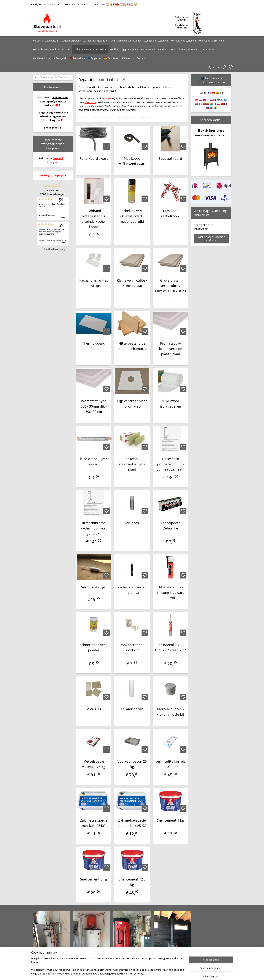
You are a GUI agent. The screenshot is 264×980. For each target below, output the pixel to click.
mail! (60, 120)
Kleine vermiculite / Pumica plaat (132, 283)
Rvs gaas (132, 523)
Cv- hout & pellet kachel (96, 41)
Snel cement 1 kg (170, 820)
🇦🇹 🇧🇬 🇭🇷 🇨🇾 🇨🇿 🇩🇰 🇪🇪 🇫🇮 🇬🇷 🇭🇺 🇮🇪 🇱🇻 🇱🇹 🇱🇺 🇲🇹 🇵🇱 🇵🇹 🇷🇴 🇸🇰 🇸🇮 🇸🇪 (211, 104)
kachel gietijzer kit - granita (132, 590)
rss (152, 973)
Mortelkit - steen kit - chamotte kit (170, 712)
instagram (53, 162)
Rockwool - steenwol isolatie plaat (132, 464)
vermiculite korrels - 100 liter (170, 764)
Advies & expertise (71, 41)
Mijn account (217, 67)
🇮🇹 (221, 93)
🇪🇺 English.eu (95, 58)
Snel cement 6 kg (94, 879)
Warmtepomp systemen (183, 41)
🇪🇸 (217, 93)
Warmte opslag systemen (212, 41)
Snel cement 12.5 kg (132, 882)
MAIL (58, 105)
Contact (141, 58)
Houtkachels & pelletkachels (185, 49)
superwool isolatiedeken (170, 404)
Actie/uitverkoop (41, 58)
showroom (90, 102)
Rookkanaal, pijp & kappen (124, 49)
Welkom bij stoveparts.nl (45, 41)
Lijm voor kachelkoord (170, 213)
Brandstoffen (209, 49)
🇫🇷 (209, 93)
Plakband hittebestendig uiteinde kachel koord (94, 219)
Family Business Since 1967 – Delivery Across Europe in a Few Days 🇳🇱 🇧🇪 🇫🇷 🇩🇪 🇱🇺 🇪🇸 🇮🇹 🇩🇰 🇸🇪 (84, 4)
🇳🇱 (201, 93)
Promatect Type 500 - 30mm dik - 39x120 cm (94, 406)
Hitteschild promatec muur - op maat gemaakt (170, 464)
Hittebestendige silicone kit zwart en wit (170, 592)
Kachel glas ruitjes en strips (94, 283)
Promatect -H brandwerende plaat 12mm (170, 349)
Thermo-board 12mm (94, 346)
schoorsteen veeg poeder (94, 647)
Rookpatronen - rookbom (132, 647)
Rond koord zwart (94, 158)
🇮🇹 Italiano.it (127, 58)
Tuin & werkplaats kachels (154, 49)
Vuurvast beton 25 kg (132, 764)
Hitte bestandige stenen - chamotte (132, 346)
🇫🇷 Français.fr (60, 58)
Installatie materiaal (60, 49)
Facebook (58, 158)
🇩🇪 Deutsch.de (77, 58)
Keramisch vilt (132, 709)
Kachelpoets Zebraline (170, 526)
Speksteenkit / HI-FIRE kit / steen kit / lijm (170, 650)
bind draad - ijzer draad (94, 461)
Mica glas (94, 709)
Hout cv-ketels (40, 49)
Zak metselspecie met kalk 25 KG (94, 823)
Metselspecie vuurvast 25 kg (94, 764)
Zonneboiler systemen (156, 41)
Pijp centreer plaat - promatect (132, 404)
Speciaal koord (170, 158)
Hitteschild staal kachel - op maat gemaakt (94, 528)
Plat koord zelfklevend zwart (132, 161)
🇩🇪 (213, 93)
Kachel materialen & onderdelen (90, 49)
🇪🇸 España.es (111, 58)
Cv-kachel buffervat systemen (126, 41)
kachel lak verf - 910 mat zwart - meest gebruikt (132, 216)
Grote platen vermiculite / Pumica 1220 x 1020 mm (170, 288)
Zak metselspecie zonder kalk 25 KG (132, 823)
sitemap (144, 973)
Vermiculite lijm (94, 587)
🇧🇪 (205, 93)
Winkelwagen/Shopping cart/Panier (211, 238)
